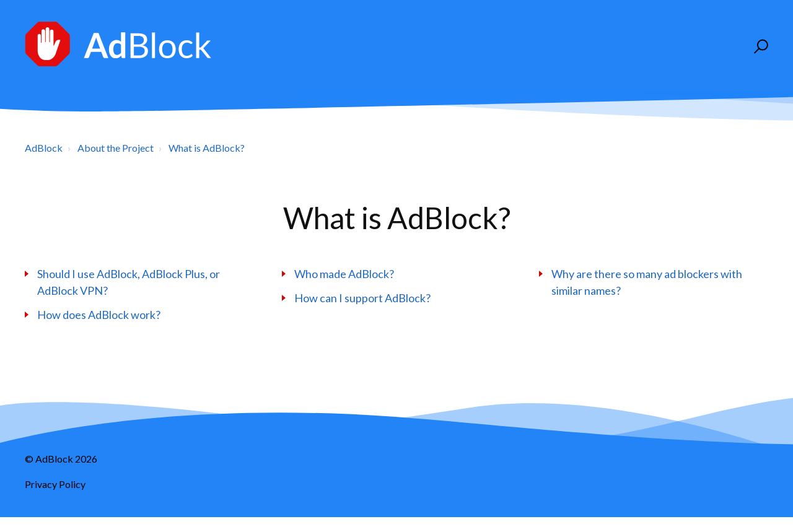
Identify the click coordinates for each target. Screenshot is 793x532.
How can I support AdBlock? (362, 298)
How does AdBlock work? (99, 315)
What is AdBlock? (207, 148)
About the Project (116, 148)
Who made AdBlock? (344, 274)
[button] (759, 46)
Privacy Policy (55, 484)
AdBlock (44, 148)
